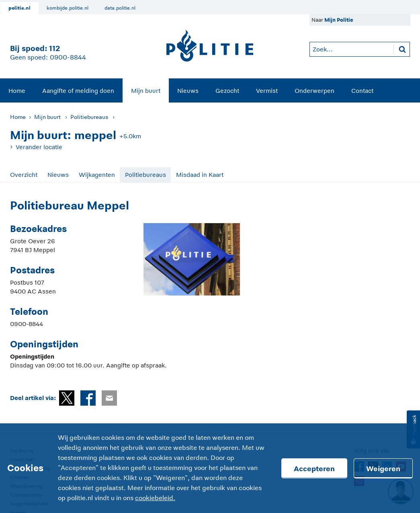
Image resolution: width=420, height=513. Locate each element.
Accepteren (314, 469)
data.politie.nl (120, 8)
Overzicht (24, 175)
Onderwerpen (314, 91)
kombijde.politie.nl (68, 8)
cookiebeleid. (155, 498)
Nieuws (188, 91)
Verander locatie (39, 147)
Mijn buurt (146, 91)
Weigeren (383, 469)
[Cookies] (210, 468)
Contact (362, 91)
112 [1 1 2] (54, 48)
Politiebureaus (89, 117)
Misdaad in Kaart (200, 175)
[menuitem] (17, 90)
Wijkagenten (97, 175)
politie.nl (19, 8)
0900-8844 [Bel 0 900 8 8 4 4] (68, 57)
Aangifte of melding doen (78, 91)
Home (17, 91)
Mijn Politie (339, 20)
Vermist (267, 91)
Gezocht (227, 91)
